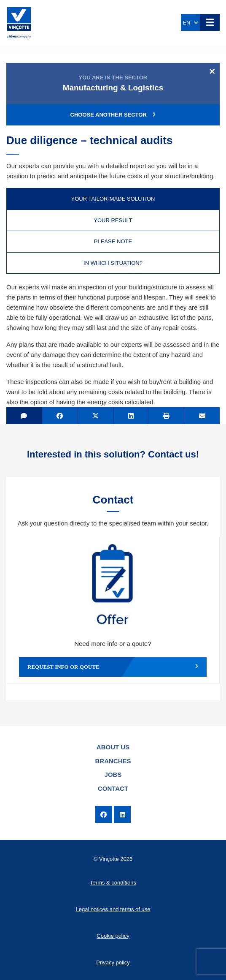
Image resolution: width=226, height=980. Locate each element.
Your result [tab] (113, 220)
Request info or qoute (113, 667)
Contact (113, 788)
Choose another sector (113, 115)
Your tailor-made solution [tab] (113, 199)
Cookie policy (113, 936)
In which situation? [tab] (113, 263)
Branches (113, 761)
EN (190, 23)
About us (113, 747)
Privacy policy (113, 962)
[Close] (212, 71)
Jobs (113, 774)
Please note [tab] (113, 241)
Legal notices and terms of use (113, 909)
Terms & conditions (113, 883)
